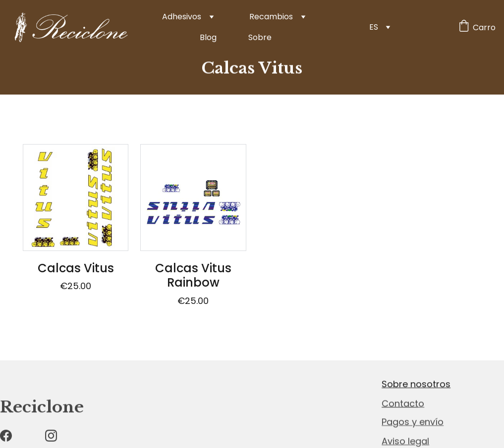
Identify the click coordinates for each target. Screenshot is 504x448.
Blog (208, 37)
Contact (400, 404)
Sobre (260, 37)
